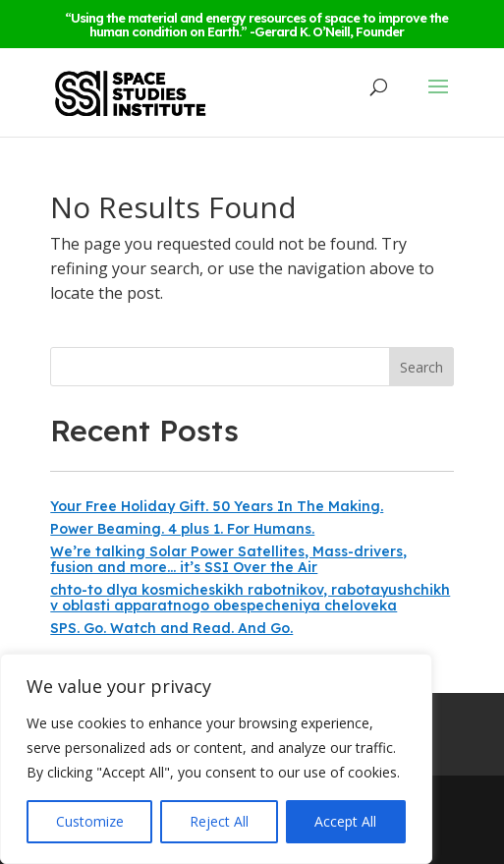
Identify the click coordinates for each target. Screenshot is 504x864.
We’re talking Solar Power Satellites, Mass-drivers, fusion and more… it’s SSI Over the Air (228, 559)
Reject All (219, 821)
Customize (90, 821)
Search (421, 367)
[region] (216, 759)
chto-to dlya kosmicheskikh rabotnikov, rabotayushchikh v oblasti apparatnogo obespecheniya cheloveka (250, 598)
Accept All (345, 821)
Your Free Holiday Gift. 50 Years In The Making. (217, 506)
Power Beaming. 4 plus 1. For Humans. (182, 529)
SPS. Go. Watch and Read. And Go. (171, 628)
